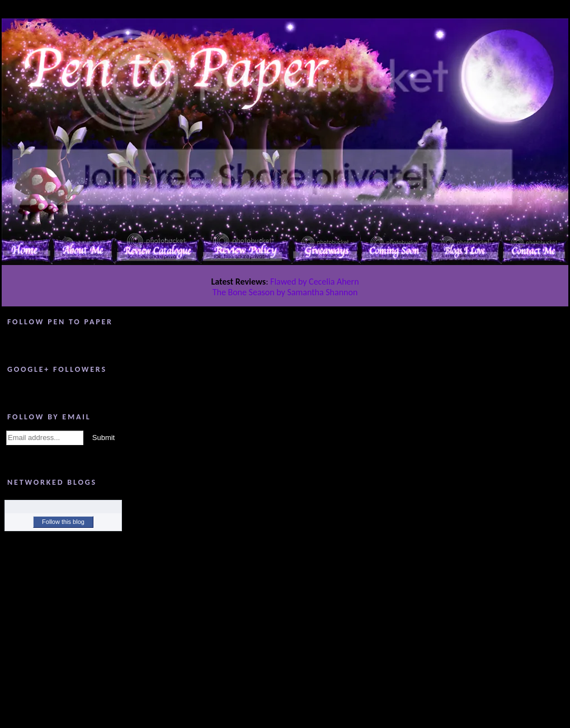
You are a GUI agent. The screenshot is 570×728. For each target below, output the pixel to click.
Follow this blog (63, 522)
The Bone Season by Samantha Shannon (285, 292)
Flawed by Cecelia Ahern (315, 282)
